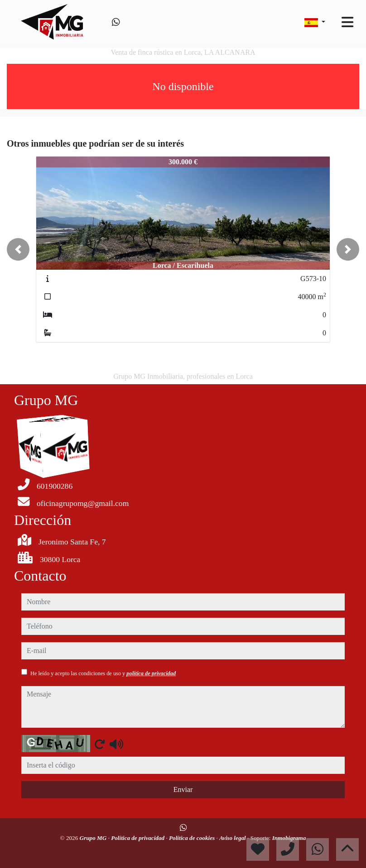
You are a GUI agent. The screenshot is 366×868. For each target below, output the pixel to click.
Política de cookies (193, 838)
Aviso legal (233, 838)
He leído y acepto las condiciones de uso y (103, 673)
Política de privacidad (138, 838)
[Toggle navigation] (347, 22)
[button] (18, 249)
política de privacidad (151, 673)
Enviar (183, 789)
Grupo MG (94, 838)
